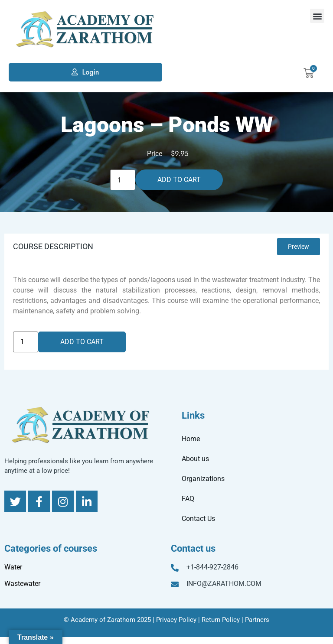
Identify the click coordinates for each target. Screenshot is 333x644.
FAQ (188, 499)
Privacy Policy (176, 620)
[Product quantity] (123, 180)
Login (90, 72)
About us (195, 459)
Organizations (203, 479)
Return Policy (221, 620)
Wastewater (22, 584)
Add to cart (179, 180)
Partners (257, 620)
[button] (317, 16)
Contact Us (198, 519)
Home (191, 439)
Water (13, 567)
